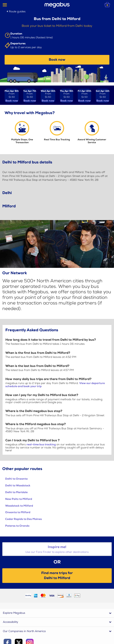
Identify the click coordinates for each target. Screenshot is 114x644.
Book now (57, 60)
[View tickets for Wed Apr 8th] (48, 96)
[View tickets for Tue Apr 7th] (30, 96)
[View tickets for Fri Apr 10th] (84, 96)
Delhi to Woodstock (18, 486)
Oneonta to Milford (18, 512)
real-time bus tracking (41, 444)
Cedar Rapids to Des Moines (24, 519)
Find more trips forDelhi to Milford (57, 575)
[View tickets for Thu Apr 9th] (66, 96)
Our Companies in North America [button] (24, 631)
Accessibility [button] (11, 622)
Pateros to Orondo (17, 526)
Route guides (17, 11)
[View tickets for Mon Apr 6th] (12, 96)
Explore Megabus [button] (14, 613)
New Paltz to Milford (19, 499)
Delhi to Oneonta (16, 479)
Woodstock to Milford (19, 506)
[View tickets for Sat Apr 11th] (103, 96)
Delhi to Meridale (16, 492)
